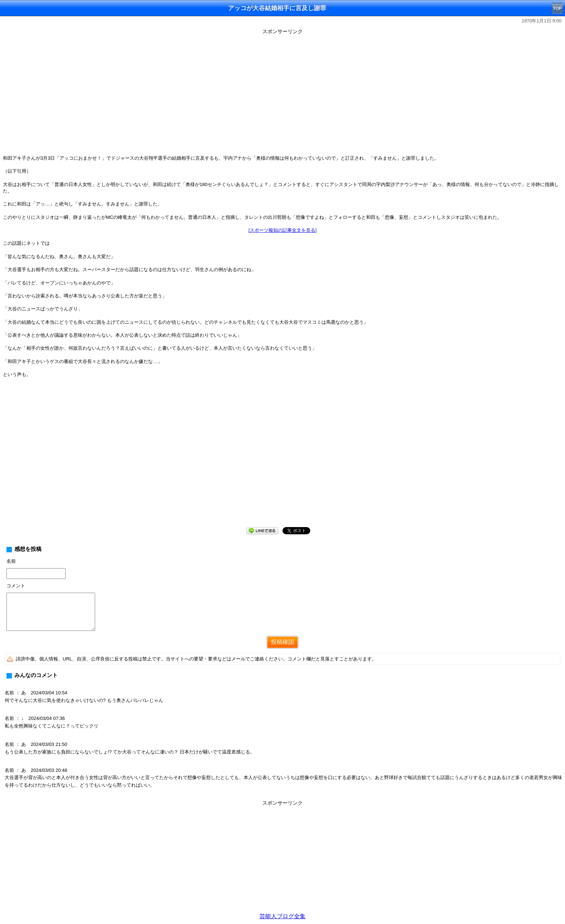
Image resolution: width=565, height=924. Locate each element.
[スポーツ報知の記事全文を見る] (282, 230)
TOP (557, 8)
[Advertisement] (282, 859)
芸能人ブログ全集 (282, 916)
